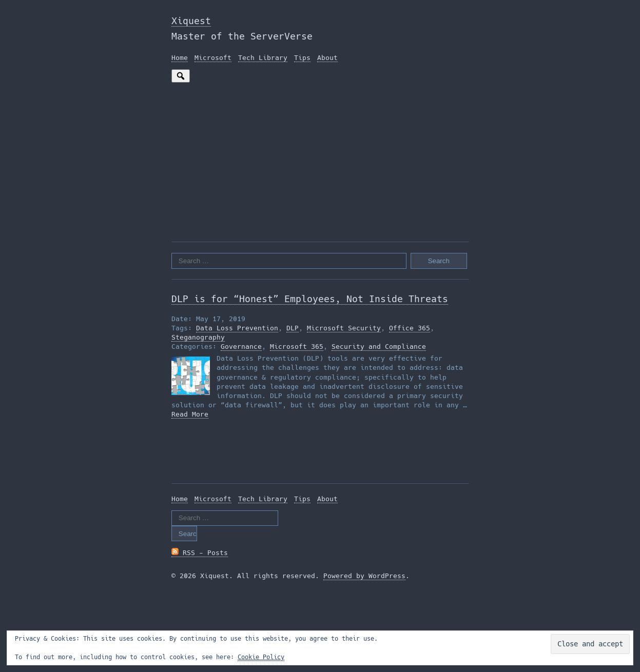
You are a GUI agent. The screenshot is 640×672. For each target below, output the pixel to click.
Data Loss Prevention (237, 328)
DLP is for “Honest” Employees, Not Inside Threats (310, 299)
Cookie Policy (261, 657)
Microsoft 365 (297, 347)
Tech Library (263, 58)
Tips (302, 58)
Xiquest (191, 21)
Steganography (198, 337)
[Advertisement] (320, 160)
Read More (190, 414)
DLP (293, 328)
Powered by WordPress (364, 576)
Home (180, 58)
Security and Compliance (379, 347)
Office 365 (410, 328)
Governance (241, 347)
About (327, 58)
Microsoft (213, 58)
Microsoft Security (344, 328)
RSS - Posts (200, 553)
